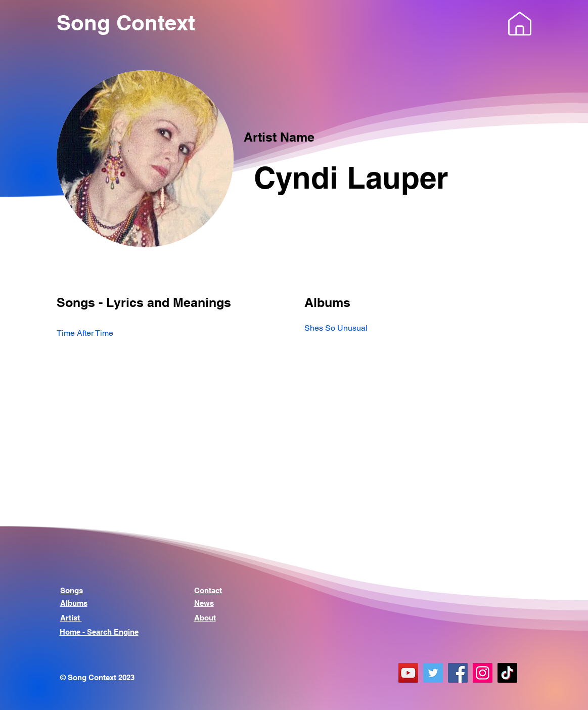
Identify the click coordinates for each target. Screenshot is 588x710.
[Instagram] (483, 673)
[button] (520, 24)
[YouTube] (408, 673)
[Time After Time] (170, 333)
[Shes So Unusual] (418, 328)
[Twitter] (433, 673)
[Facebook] (458, 673)
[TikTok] (507, 673)
